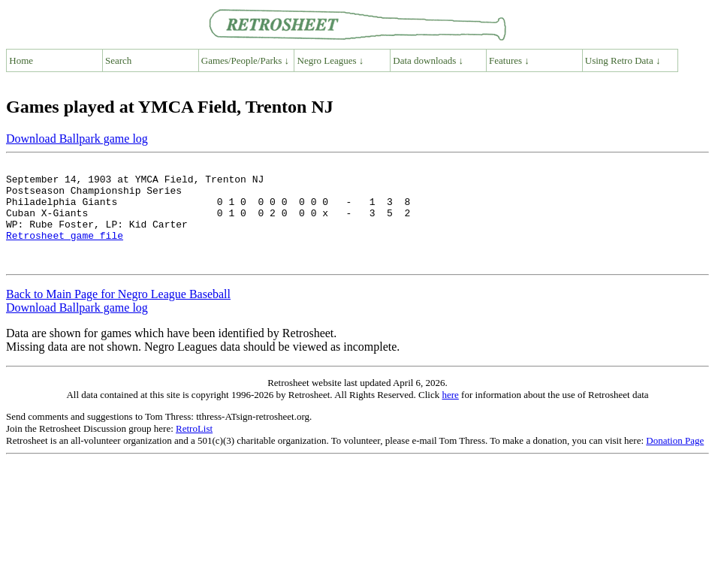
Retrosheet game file (65, 251)
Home (21, 60)
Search (118, 60)
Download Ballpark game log (77, 139)
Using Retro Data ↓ (623, 60)
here (450, 415)
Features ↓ (509, 60)
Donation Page (675, 461)
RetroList (194, 449)
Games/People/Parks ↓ (245, 60)
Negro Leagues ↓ (331, 60)
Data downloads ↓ (428, 60)
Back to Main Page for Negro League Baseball (118, 314)
